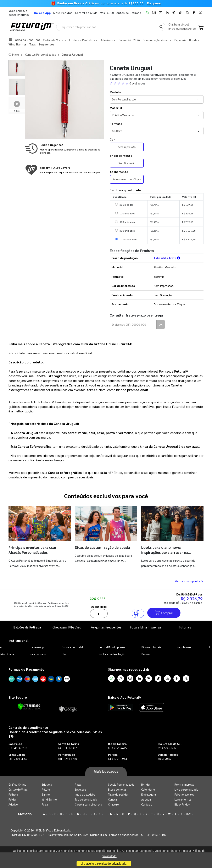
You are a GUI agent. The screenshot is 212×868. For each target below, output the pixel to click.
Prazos (146, 654)
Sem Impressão (127, 147)
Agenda (146, 799)
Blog (65, 654)
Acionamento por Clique (127, 179)
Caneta (112, 799)
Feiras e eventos (184, 794)
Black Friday (182, 804)
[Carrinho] (201, 28)
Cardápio (147, 804)
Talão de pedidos (118, 794)
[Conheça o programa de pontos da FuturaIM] (65, 170)
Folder (12, 799)
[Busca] (161, 27)
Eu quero (154, 3)
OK (161, 324)
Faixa (45, 804)
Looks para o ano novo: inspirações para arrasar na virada (165, 552)
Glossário (25, 814)
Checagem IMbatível (66, 627)
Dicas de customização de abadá (102, 547)
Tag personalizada (86, 799)
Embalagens (149, 794)
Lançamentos (183, 799)
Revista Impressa (184, 784)
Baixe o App (37, 647)
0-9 (188, 814)
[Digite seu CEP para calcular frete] (133, 324)
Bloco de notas (117, 789)
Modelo (115, 92)
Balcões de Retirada (27, 627)
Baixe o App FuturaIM (125, 697)
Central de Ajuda (86, 13)
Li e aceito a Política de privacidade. (104, 864)
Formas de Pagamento (26, 669)
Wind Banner (50, 799)
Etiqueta (47, 784)
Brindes (146, 784)
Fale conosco (38, 654)
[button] (157, 83)
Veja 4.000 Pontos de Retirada (121, 13)
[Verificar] (29, 707)
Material (116, 108)
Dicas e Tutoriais (151, 647)
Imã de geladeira (85, 794)
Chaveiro (113, 804)
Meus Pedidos (63, 13)
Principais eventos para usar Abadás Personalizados (33, 550)
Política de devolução (112, 654)
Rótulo (46, 789)
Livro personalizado (186, 789)
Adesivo (13, 804)
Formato (116, 123)
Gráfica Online (17, 784)
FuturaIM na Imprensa (145, 627)
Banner (46, 794)
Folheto (13, 794)
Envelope (80, 789)
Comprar (164, 613)
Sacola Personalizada (121, 784)
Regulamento (185, 647)
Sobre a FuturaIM (72, 647)
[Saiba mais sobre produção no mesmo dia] (65, 149)
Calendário (148, 789)
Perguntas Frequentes (106, 627)
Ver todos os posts (189, 581)
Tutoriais (185, 627)
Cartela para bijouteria (89, 804)
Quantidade (99, 607)
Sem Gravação (127, 163)
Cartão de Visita (18, 789)
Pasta (78, 784)
